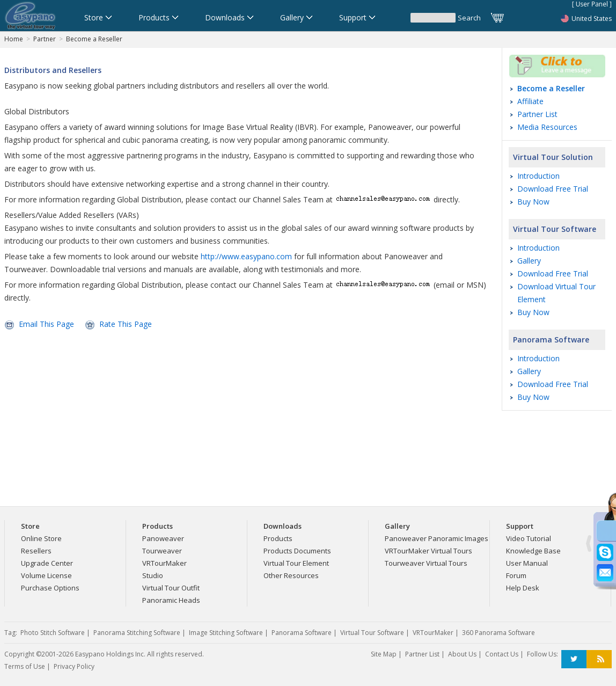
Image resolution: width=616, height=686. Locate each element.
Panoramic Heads (171, 600)
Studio (153, 575)
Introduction (538, 176)
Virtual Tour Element (296, 563)
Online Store (41, 538)
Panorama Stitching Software (137, 633)
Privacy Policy (74, 666)
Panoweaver (163, 538)
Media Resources (547, 127)
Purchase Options (50, 588)
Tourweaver (162, 551)
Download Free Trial (553, 189)
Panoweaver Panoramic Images (437, 538)
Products (278, 538)
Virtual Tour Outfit (171, 588)
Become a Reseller (94, 39)
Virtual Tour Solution (553, 157)
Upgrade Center (47, 563)
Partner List (537, 114)
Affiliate (530, 101)
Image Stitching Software (226, 633)
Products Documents (297, 551)
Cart (498, 18)
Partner (45, 39)
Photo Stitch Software (53, 633)
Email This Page (46, 324)
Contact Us (502, 654)
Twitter (574, 659)
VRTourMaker (164, 563)
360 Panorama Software (498, 633)
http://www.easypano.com (246, 256)
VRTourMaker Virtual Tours (428, 551)
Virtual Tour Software (555, 229)
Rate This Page (126, 324)
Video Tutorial (529, 538)
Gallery (529, 261)
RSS (599, 659)
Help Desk (523, 588)
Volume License (46, 575)
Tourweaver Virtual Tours (426, 563)
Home (14, 39)
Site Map (384, 654)
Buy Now (533, 202)
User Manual (527, 563)
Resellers (36, 551)
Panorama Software (551, 340)
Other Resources (291, 575)
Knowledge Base (533, 551)
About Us (462, 654)
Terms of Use (25, 666)
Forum (516, 575)
